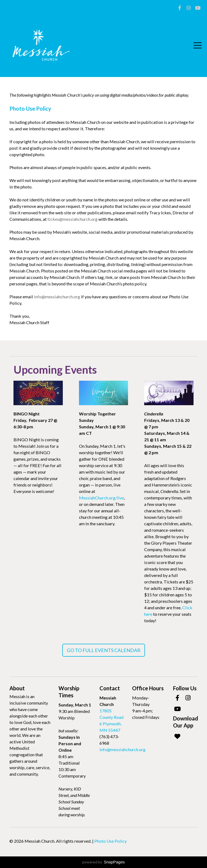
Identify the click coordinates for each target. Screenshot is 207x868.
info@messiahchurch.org (57, 297)
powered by (103, 862)
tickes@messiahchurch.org (73, 219)
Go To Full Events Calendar (104, 650)
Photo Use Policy (111, 841)
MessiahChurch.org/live (101, 498)
